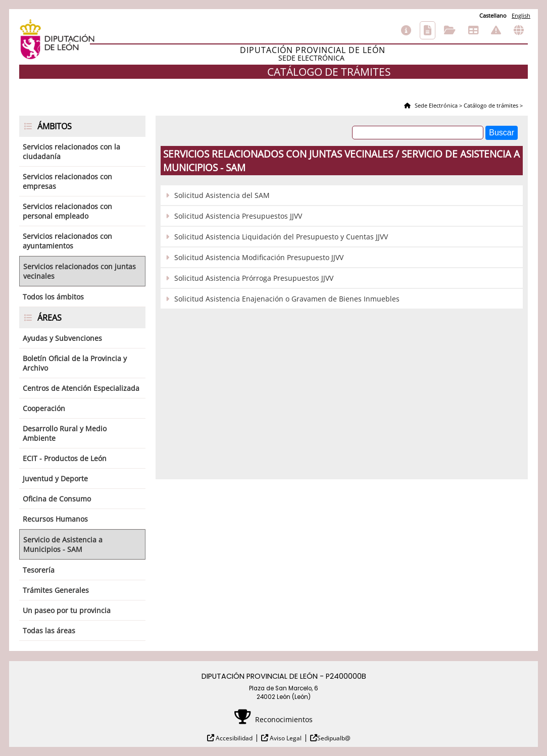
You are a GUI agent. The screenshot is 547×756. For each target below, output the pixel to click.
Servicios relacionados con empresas (67, 181)
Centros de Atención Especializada (81, 388)
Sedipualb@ (334, 738)
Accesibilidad (233, 738)
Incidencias (496, 30)
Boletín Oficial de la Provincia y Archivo (75, 363)
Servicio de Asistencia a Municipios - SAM (63, 544)
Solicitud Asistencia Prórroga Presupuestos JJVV (254, 278)
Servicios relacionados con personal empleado (67, 211)
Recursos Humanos (55, 519)
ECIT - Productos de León (65, 458)
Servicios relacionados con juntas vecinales (80, 271)
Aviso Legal (285, 738)
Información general (406, 30)
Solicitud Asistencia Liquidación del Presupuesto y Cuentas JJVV (281, 237)
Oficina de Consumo (57, 499)
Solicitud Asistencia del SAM (222, 195)
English (521, 15)
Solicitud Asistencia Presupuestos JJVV (238, 216)
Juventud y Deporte (55, 478)
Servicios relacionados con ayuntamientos (67, 241)
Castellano (493, 15)
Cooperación (44, 408)
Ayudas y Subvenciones (62, 338)
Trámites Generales (56, 590)
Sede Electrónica (435, 105)
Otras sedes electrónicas (519, 30)
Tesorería (39, 570)
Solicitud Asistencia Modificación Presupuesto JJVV (259, 257)
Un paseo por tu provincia (67, 610)
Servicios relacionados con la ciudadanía (71, 152)
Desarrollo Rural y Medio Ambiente (65, 433)
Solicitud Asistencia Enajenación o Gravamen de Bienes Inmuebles (287, 299)
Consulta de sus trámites (450, 30)
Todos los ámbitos (53, 297)
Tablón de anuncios (473, 30)
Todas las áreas (49, 631)
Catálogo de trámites (428, 30)
